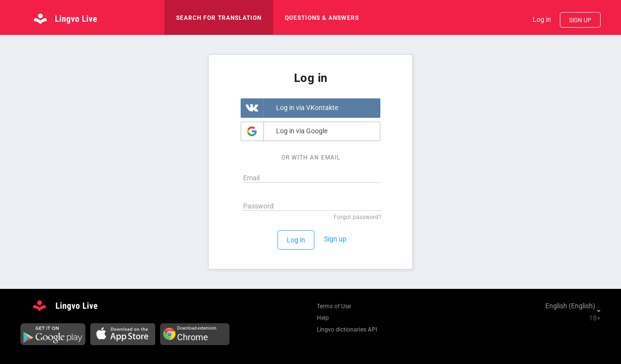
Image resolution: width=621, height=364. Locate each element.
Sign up (580, 20)
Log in (542, 19)
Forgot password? (358, 217)
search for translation (219, 18)
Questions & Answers (322, 18)
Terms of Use (334, 306)
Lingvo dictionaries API (347, 330)
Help (323, 318)
